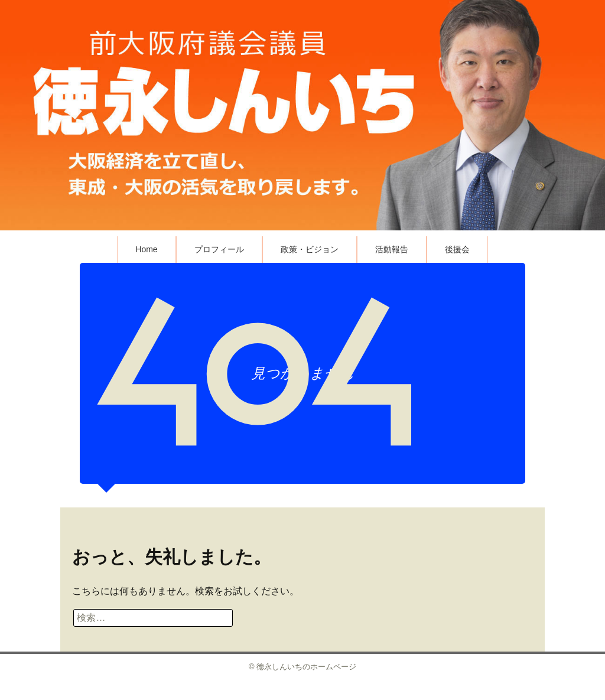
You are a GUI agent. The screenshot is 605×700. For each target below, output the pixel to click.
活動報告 (392, 249)
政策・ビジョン (310, 249)
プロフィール (219, 249)
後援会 (457, 249)
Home (146, 249)
